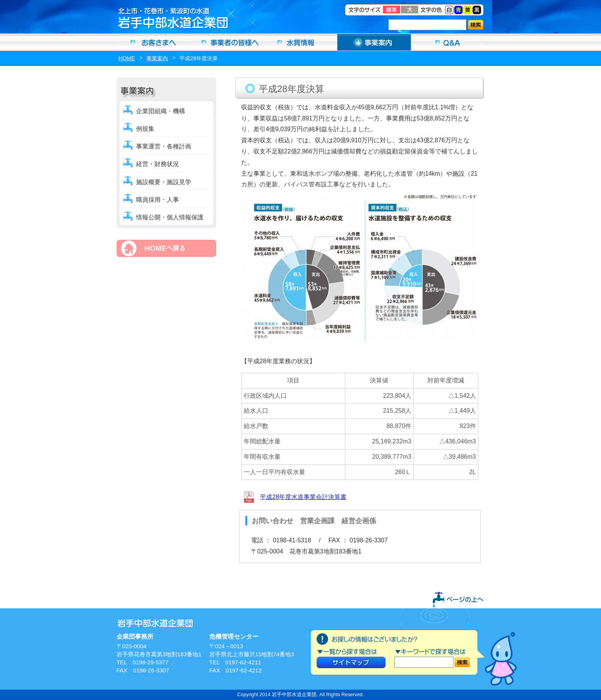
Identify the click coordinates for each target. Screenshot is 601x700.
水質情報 (300, 42)
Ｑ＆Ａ (448, 42)
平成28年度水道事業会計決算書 (303, 497)
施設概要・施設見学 (164, 182)
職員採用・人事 (158, 200)
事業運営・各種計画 (164, 146)
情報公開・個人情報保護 (170, 217)
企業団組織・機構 (161, 111)
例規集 (145, 129)
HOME (127, 58)
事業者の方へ (227, 42)
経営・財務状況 (158, 164)
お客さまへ (153, 42)
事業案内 (374, 42)
